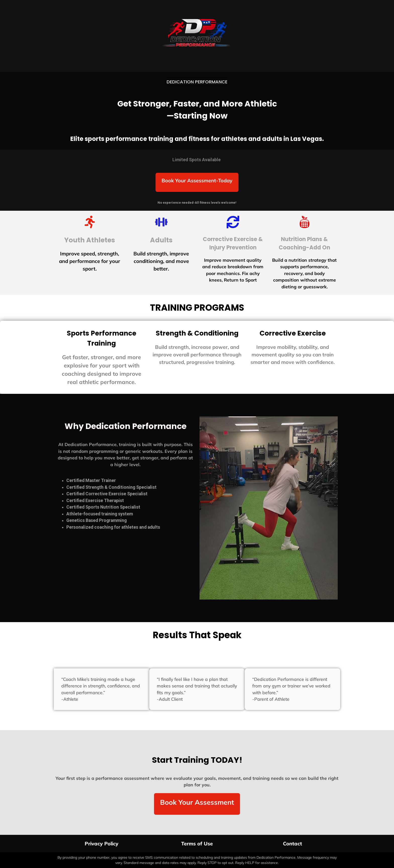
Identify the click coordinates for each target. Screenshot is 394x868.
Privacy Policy (102, 844)
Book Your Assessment (197, 802)
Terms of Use (197, 844)
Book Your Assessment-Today (197, 180)
